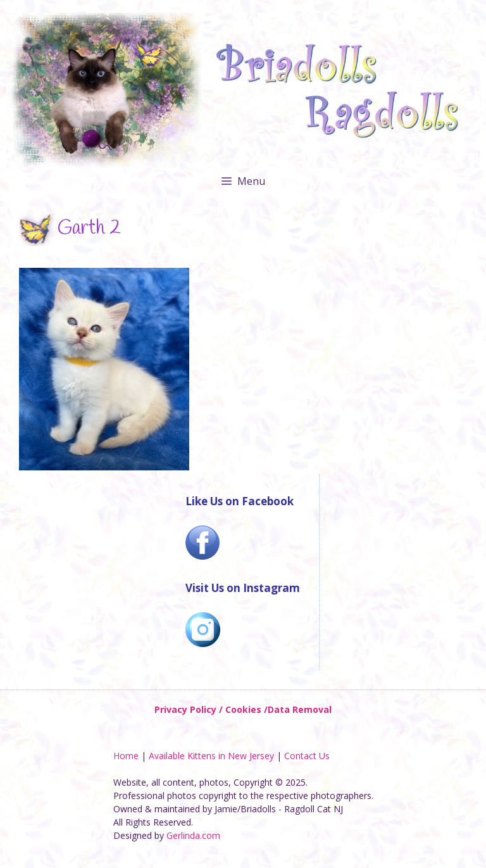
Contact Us (307, 756)
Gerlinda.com (193, 835)
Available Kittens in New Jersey (211, 756)
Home (126, 756)
